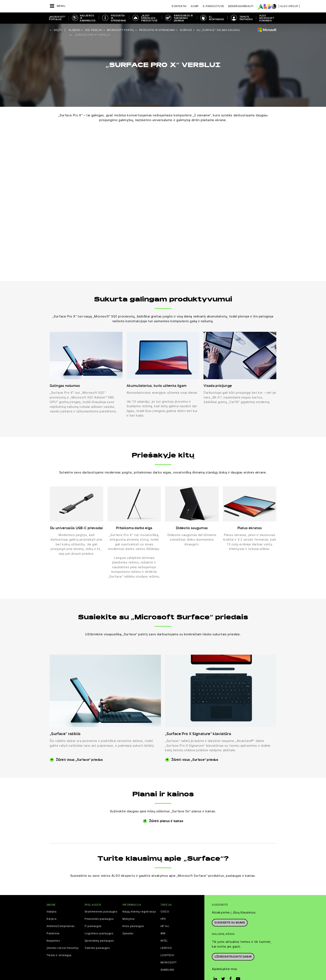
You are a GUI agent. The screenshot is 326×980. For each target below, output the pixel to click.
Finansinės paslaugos (99, 919)
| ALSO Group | (289, 6)
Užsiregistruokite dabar (233, 957)
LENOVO (166, 948)
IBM (163, 933)
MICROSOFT (169, 963)
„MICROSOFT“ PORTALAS (57, 18)
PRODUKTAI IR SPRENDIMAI (118, 18)
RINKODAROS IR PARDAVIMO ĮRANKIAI (183, 18)
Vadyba (52, 912)
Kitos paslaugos (133, 926)
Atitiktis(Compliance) (61, 926)
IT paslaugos (93, 926)
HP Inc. (165, 926)
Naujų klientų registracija (139, 912)
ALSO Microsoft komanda (267, 18)
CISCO (165, 912)
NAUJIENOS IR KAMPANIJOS (88, 18)
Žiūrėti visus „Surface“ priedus (79, 760)
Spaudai (128, 933)
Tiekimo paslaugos (97, 948)
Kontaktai (179, 6)
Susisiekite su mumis (230, 923)
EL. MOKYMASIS (217, 18)
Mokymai (128, 919)
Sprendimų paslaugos (99, 941)
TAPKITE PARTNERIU (246, 18)
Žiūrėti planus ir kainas (166, 821)
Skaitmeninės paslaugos (101, 912)
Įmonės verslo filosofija (62, 948)
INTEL (164, 941)
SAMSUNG (167, 970)
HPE (163, 919)
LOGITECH (167, 955)
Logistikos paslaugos (99, 933)
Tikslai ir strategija (59, 955)
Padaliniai (53, 933)
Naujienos (53, 941)
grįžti (58, 30)
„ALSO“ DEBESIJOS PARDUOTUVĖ (149, 18)
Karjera (51, 919)
